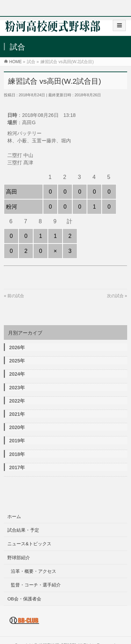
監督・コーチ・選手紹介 (36, 585)
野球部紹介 (19, 558)
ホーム (14, 516)
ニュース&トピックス (29, 544)
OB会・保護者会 (24, 599)
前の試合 (16, 296)
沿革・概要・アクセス (34, 571)
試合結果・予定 (23, 530)
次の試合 (115, 296)
